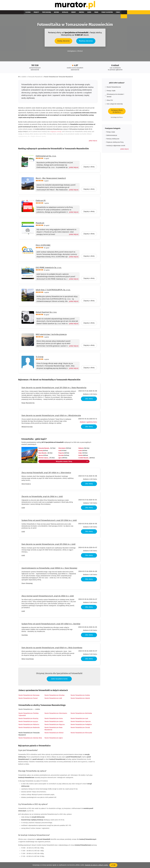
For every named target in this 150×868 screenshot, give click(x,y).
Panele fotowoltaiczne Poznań (28, 699)
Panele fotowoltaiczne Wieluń (54, 734)
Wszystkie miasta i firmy (64, 462)
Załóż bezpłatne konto (59, 680)
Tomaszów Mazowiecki (35, 78)
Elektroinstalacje (112, 136)
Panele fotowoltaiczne (26, 710)
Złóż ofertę (89, 400)
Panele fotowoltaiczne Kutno (54, 719)
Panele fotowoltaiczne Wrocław (54, 696)
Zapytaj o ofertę (89, 168)
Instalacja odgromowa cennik (116, 147)
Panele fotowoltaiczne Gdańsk (80, 699)
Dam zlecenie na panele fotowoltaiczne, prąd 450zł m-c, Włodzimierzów (51, 417)
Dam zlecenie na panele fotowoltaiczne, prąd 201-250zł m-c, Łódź (48, 545)
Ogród (77, 13)
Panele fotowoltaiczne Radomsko (29, 729)
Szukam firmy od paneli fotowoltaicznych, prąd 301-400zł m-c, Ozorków (51, 625)
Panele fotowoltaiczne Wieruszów (81, 734)
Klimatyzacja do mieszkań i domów (115, 96)
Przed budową (43, 13)
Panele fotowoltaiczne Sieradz (80, 729)
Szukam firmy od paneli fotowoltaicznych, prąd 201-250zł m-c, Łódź (49, 521)
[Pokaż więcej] (73, 168)
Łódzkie (24, 78)
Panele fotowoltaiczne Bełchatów (81, 714)
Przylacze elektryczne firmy (115, 143)
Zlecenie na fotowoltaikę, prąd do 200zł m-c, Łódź (42, 498)
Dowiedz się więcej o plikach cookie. (97, 865)
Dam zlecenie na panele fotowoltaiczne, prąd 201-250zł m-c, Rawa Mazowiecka (54, 389)
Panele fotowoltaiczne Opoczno (81, 722)
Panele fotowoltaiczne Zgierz (54, 739)
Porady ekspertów (92, 13)
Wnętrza (71, 13)
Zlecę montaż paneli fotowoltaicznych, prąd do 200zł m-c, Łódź (48, 597)
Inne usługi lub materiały (114, 105)
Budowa (51, 13)
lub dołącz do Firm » (117, 118)
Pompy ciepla (111, 133)
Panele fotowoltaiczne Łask (79, 719)
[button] (93, 142)
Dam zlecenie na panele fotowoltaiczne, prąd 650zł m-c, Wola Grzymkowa (52, 649)
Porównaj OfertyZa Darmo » (117, 112)
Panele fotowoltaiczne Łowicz (54, 722)
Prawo (83, 13)
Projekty (34, 13)
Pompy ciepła (110, 92)
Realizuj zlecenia (86, 42)
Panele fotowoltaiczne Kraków (80, 696)
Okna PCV (109, 101)
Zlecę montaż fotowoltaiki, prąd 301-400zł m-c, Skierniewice (46, 474)
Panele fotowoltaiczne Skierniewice (56, 714)
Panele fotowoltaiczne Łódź (53, 699)
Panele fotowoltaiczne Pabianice (29, 726)
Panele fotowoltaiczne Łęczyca (28, 722)
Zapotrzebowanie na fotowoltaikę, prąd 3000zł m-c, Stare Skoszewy (49, 569)
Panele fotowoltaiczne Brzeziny (28, 719)
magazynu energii (56, 133)
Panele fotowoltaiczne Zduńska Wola (30, 739)
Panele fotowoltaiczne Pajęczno (55, 726)
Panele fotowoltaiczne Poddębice (81, 726)
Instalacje (58, 13)
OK (113, 865)
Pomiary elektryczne (113, 140)
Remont (65, 13)
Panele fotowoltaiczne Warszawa (29, 696)
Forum (101, 13)
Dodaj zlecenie (63, 42)
